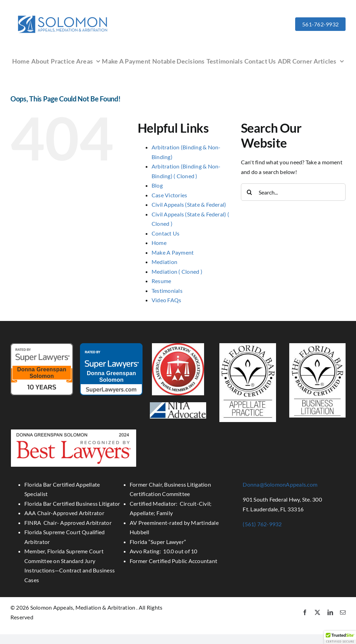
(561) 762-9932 (262, 524)
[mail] (343, 612)
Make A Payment (173, 252)
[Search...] (293, 192)
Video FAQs (166, 300)
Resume (161, 281)
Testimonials (167, 291)
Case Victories (169, 195)
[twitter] (317, 612)
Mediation (164, 262)
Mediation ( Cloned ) (177, 271)
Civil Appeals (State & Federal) (189, 204)
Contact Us (165, 233)
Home (159, 243)
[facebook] (305, 612)
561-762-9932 (320, 24)
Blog (157, 185)
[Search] (250, 192)
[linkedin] (330, 612)
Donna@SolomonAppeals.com (280, 484)
